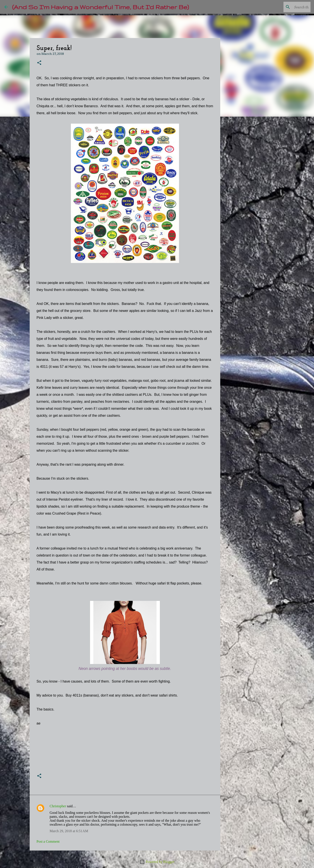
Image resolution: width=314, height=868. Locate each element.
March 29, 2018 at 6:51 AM (69, 831)
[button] (39, 63)
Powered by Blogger (157, 862)
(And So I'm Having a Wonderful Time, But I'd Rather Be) (101, 7)
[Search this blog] (288, 7)
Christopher (58, 806)
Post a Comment (48, 841)
